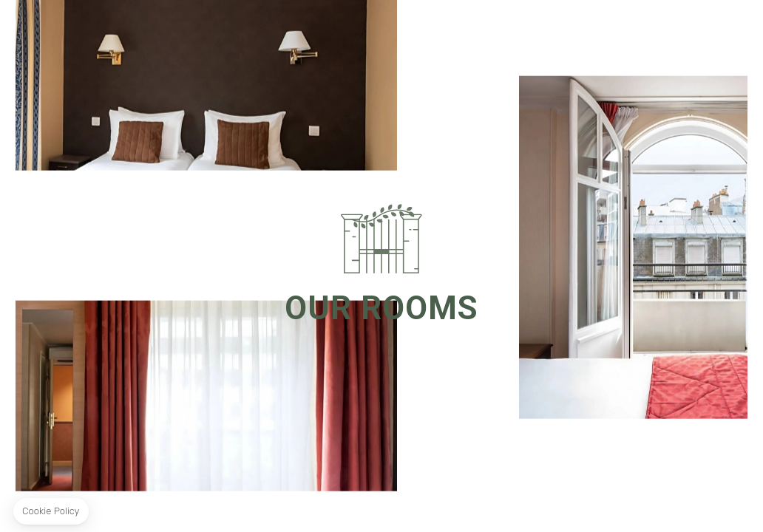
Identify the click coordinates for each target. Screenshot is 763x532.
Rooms (174, 44)
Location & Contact (458, 44)
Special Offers (303, 44)
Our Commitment (563, 44)
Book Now (690, 42)
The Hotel (228, 44)
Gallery (375, 44)
